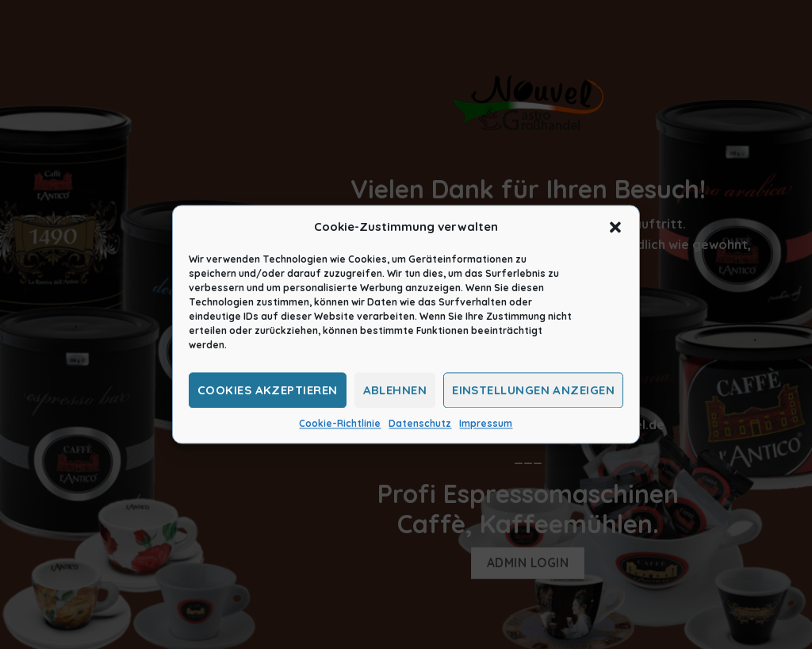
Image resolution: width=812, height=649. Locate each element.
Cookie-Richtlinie (340, 423)
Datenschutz (420, 423)
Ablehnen (395, 390)
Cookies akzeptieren (268, 390)
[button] (615, 227)
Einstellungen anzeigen (533, 390)
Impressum (486, 423)
